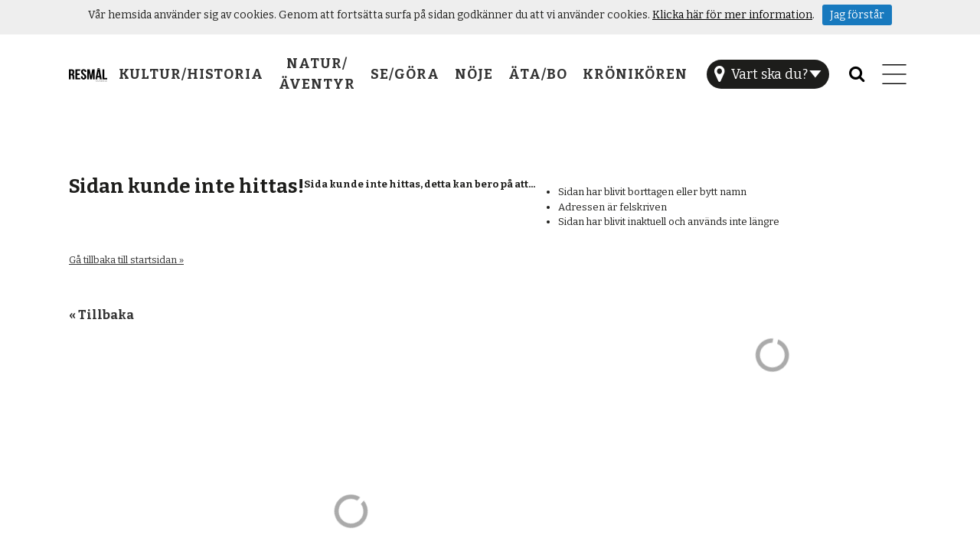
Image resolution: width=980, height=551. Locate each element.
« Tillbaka (101, 315)
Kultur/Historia (191, 74)
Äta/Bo (538, 74)
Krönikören (635, 74)
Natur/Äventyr (317, 74)
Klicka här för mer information (732, 15)
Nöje (474, 74)
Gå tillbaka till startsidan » (126, 260)
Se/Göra (405, 74)
